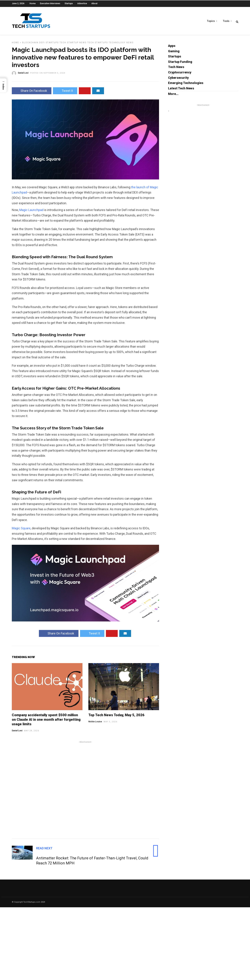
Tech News (176, 69)
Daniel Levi (17, 733)
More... (173, 96)
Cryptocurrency (180, 75)
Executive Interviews (50, 3)
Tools (226, 21)
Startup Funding (180, 64)
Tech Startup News (73, 45)
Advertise (82, 3)
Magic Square (21, 530)
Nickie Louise (95, 724)
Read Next (44, 850)
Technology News (121, 45)
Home (33, 3)
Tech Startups (98, 45)
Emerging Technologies (186, 85)
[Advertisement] (85, 792)
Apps (172, 48)
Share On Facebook (32, 93)
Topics (211, 21)
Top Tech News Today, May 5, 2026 (116, 717)
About (94, 3)
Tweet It (65, 93)
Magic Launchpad (31, 212)
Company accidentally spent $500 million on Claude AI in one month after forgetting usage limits (46, 722)
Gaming (174, 53)
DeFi (42, 45)
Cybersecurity (178, 80)
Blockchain (30, 45)
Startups (69, 3)
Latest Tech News (181, 91)
